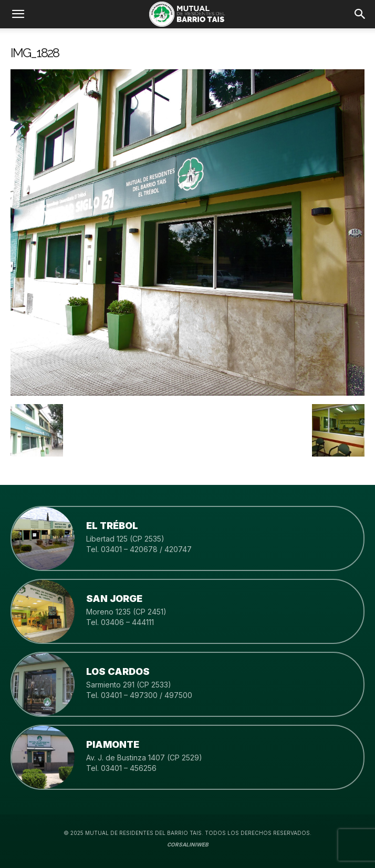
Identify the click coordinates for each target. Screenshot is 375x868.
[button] (360, 14)
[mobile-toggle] (18, 14)
